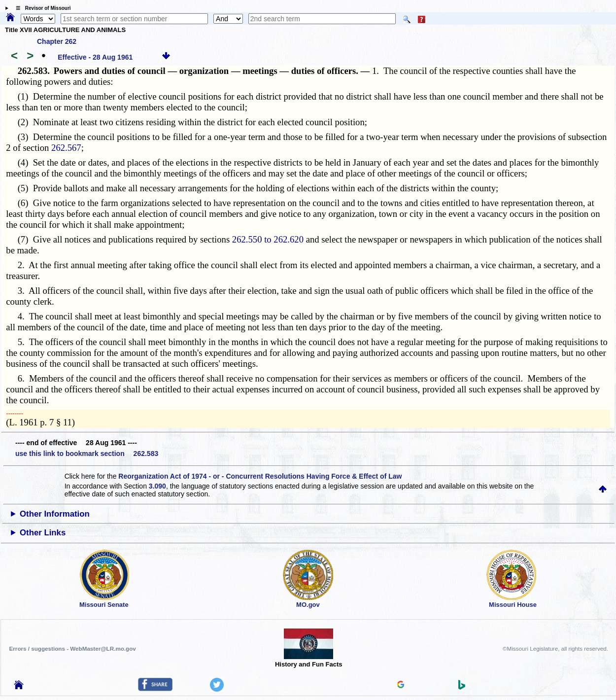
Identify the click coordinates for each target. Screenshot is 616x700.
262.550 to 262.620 (268, 239)
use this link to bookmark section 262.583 (87, 454)
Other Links (43, 533)
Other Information (55, 514)
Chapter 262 (57, 41)
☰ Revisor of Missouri (41, 8)
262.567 (66, 148)
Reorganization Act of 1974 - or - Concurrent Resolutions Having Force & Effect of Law (260, 476)
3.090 (157, 486)
